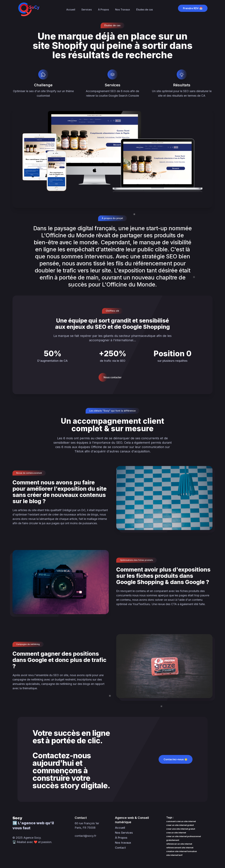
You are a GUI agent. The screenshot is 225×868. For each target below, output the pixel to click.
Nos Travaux (123, 10)
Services (87, 10)
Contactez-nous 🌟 (176, 759)
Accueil (71, 10)
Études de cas (145, 10)
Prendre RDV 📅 (193, 8)
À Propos (103, 10)
